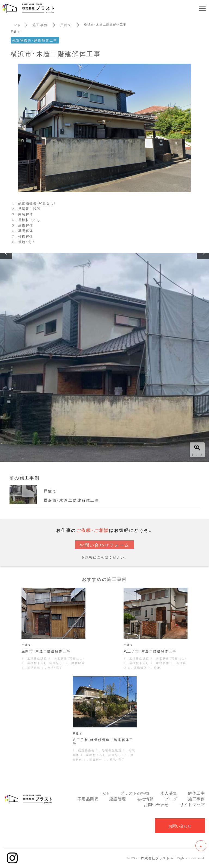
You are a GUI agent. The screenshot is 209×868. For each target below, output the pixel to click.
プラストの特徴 (135, 793)
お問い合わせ (156, 805)
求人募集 (169, 793)
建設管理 (118, 799)
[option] (104, 357)
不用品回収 (88, 799)
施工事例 (40, 25)
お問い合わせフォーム (104, 545)
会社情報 (146, 799)
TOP (105, 793)
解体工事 (196, 793)
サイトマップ (192, 805)
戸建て (66, 25)
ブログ (171, 799)
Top (17, 25)
